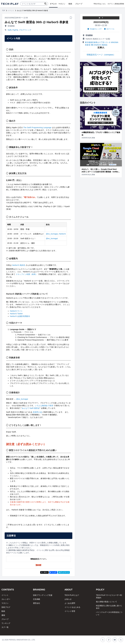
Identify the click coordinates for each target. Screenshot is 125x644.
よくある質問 (70, 603)
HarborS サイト (16, 311)
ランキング (6, 623)
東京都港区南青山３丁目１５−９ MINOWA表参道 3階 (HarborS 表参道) (102, 44)
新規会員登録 (119, 4)
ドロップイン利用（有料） (26, 274)
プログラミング (25, 30)
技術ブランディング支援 (43, 595)
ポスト (44, 572)
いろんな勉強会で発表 (44, 406)
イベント (11, 11)
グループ (5, 619)
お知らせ (68, 599)
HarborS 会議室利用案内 (20, 316)
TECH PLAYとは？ (72, 595)
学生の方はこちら (100, 4)
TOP (4, 11)
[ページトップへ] (10, 4)
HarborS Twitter (16, 314)
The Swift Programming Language (37, 127)
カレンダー (6, 599)
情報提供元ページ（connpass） (101, 55)
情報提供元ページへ (38, 559)
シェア (53, 572)
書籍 (3, 615)
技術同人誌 (37, 412)
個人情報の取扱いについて (106, 602)
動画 (3, 611)
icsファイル (109, 29)
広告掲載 (37, 599)
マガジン (5, 603)
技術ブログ (6, 607)
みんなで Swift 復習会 (31, 408)
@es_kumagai (52, 234)
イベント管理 (70, 611)
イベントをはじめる (72, 607)
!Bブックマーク (64, 572)
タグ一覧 (5, 627)
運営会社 (37, 603)
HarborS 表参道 (19, 265)
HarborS (62, 234)
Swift (10, 30)
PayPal (15, 30)
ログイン (111, 4)
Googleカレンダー (95, 29)
